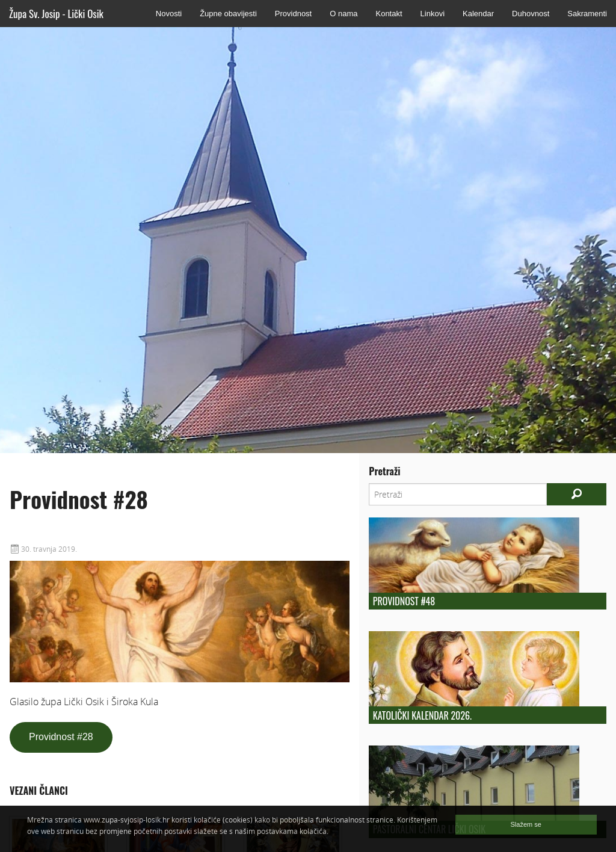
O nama (343, 14)
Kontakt (389, 14)
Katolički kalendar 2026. (422, 715)
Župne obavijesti (228, 14)
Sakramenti (587, 14)
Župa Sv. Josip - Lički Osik (56, 14)
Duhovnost (531, 14)
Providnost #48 (404, 601)
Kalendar (478, 14)
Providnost (293, 14)
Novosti (169, 14)
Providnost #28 (61, 737)
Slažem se (526, 824)
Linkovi (433, 14)
